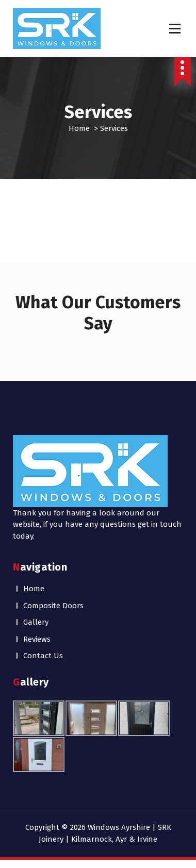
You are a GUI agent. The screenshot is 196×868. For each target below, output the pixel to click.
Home (79, 128)
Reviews (37, 639)
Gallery (36, 622)
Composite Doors (53, 606)
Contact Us (43, 656)
